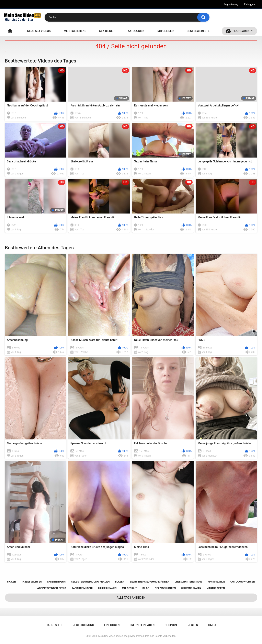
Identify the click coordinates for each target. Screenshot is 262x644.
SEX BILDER (107, 31)
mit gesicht (129, 588)
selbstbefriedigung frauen (90, 582)
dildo (146, 588)
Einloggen (249, 4)
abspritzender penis (52, 588)
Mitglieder (166, 31)
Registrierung (231, 4)
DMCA (212, 625)
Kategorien (136, 31)
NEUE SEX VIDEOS (39, 31)
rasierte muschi (82, 588)
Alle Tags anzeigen (131, 598)
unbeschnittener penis (188, 582)
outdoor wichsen (243, 582)
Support (171, 625)
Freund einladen (142, 625)
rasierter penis (56, 582)
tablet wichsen (31, 582)
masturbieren (216, 588)
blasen (120, 582)
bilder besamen (107, 588)
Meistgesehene (75, 31)
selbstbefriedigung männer (149, 582)
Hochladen (241, 31)
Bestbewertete (198, 31)
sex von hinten (165, 588)
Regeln (193, 625)
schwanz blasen (191, 588)
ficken (11, 582)
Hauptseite (10, 31)
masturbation (216, 582)
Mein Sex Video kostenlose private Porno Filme (124, 636)
